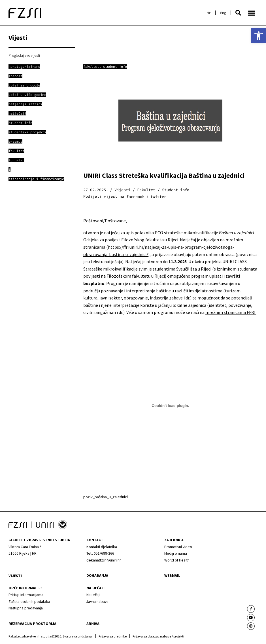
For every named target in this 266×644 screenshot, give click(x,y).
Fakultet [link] (91, 66)
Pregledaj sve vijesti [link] (24, 55)
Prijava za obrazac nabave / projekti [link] (158, 636)
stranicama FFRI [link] (240, 312)
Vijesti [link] (15, 576)
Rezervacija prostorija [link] (32, 624)
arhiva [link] (93, 624)
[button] (238, 13)
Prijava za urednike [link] (113, 636)
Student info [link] (115, 66)
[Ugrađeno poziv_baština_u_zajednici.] (170, 406)
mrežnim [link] (215, 312)
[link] (259, 36)
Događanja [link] (97, 576)
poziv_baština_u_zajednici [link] (106, 497)
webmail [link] (172, 576)
